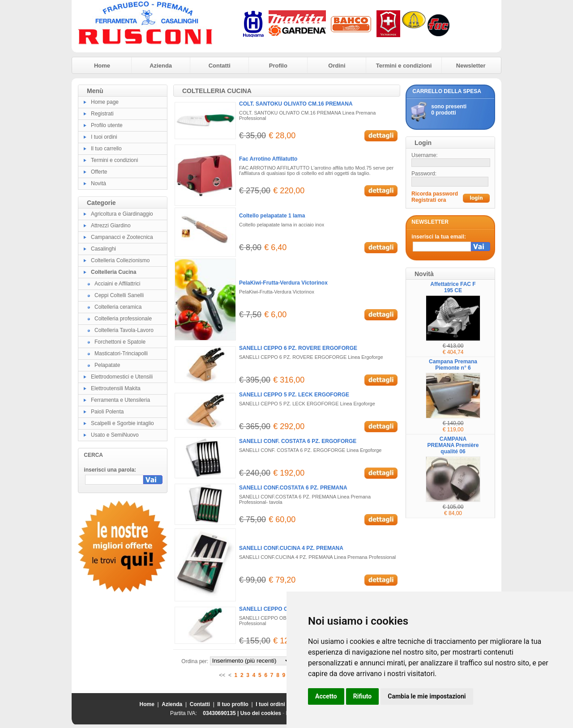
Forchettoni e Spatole (120, 342)
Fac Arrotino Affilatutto (268, 159)
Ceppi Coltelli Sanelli (119, 295)
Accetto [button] (326, 696)
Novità (98, 183)
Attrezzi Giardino (111, 226)
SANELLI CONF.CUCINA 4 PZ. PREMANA (291, 548)
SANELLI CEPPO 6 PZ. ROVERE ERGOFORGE (298, 348)
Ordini (337, 66)
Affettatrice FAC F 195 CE (453, 287)
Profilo (278, 66)
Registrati (102, 114)
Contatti (220, 66)
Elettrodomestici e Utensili (122, 377)
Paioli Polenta (107, 412)
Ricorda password (435, 194)
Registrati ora (429, 200)
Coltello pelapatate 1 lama (272, 216)
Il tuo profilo (233, 704)
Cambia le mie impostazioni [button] (427, 696)
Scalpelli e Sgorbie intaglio (122, 423)
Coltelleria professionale (123, 319)
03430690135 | (221, 713)
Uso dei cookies (261, 713)
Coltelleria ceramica (118, 307)
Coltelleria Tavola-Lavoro (124, 330)
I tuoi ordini (104, 137)
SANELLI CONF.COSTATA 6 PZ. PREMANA (293, 488)
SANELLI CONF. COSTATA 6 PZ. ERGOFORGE (298, 441)
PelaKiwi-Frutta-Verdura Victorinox (283, 283)
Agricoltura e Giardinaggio (122, 214)
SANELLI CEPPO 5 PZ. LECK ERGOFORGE (294, 395)
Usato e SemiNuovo (115, 435)
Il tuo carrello (106, 149)
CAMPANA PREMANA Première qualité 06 (453, 445)
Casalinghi (103, 249)
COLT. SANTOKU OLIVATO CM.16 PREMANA (296, 104)
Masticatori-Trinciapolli (121, 353)
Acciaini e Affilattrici (118, 284)
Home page (105, 102)
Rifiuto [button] (363, 696)
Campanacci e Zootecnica (122, 237)
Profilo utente (107, 125)
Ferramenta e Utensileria (120, 400)
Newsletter (471, 66)
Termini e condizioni (404, 66)
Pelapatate (107, 365)
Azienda (161, 66)
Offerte (99, 172)
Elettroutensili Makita (116, 388)
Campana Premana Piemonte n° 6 (453, 365)
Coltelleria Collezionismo (120, 260)
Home (102, 66)
